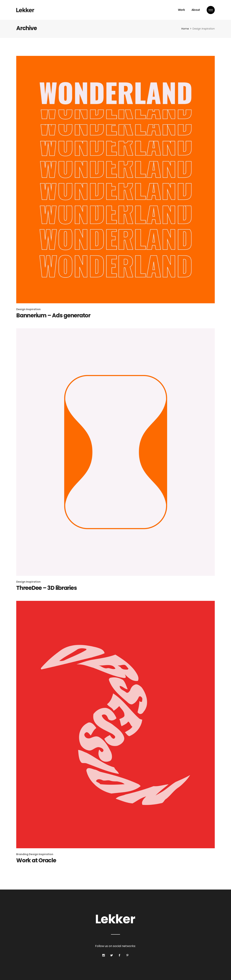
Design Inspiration (28, 309)
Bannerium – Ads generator (53, 315)
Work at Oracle (36, 860)
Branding (23, 854)
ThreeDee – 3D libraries (46, 588)
